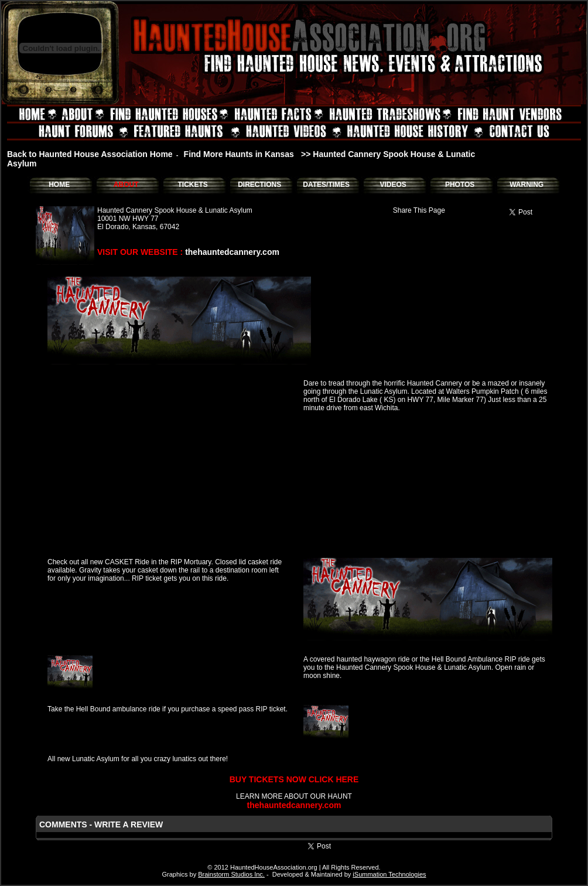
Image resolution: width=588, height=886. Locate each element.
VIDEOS (393, 185)
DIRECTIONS (259, 185)
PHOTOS (460, 185)
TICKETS (192, 185)
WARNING (527, 185)
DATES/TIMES (326, 185)
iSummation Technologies (389, 874)
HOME (59, 185)
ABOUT (126, 185)
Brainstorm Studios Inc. (231, 874)
